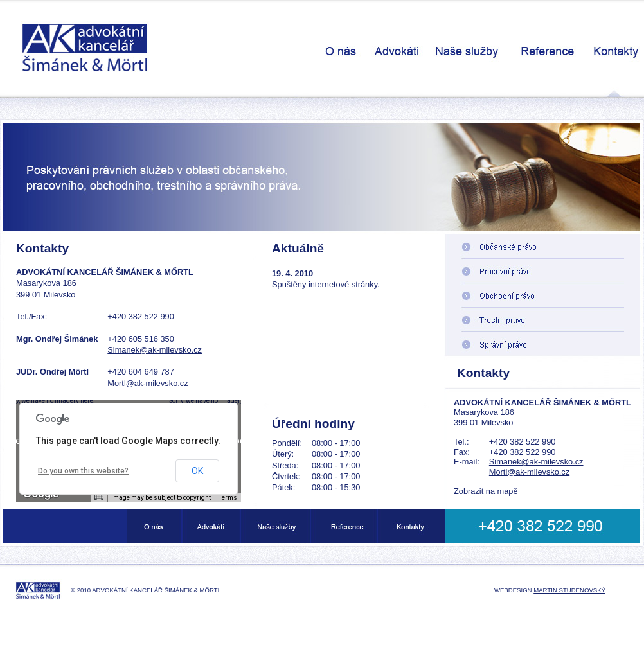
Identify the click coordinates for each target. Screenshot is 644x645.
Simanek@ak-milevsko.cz (155, 350)
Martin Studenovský (569, 590)
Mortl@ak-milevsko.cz (148, 383)
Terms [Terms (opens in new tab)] (228, 498)
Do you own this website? (83, 471)
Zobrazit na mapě (486, 491)
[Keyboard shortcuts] (99, 498)
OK (197, 471)
